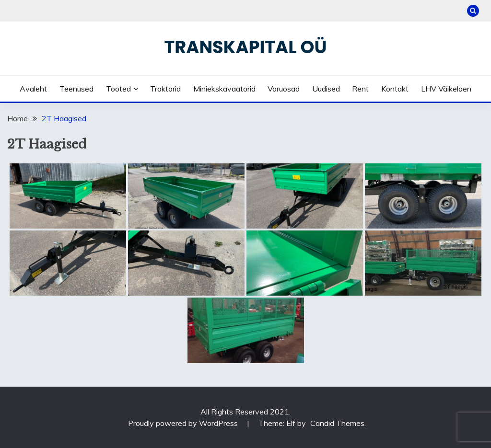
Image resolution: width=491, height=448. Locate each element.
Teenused (76, 89)
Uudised (326, 89)
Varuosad (284, 89)
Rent (360, 89)
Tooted (118, 89)
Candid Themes (337, 423)
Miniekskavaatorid (224, 89)
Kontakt (395, 89)
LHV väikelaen (446, 89)
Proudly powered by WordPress (184, 423)
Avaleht (33, 89)
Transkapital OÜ (246, 47)
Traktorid (165, 89)
